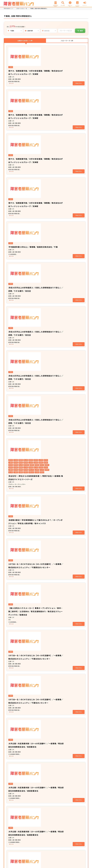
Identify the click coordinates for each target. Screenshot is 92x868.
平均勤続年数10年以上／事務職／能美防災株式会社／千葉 (54, 152)
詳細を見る (79, 64)
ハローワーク (67, 41)
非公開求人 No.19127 (38, 769)
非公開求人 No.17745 (38, 725)
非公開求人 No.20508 (38, 793)
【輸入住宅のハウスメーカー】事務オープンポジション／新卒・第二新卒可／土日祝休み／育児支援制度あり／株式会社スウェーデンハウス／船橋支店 (56, 365)
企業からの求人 (25, 41)
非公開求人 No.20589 (38, 747)
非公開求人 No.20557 (38, 691)
